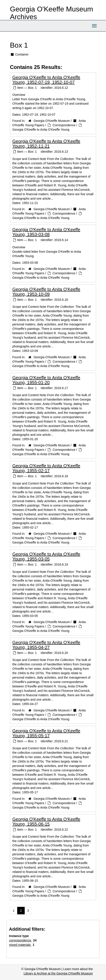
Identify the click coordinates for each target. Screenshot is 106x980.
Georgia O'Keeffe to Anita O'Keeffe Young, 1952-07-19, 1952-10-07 (46, 80)
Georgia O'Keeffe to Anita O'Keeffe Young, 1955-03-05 (46, 557)
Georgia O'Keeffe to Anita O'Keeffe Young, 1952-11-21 (46, 144)
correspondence (20, 940)
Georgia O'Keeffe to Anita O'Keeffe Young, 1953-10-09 (46, 292)
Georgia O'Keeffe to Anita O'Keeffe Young (41, 130)
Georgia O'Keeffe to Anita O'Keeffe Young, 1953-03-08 (46, 232)
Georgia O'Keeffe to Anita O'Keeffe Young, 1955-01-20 (46, 380)
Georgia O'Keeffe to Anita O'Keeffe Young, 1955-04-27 (46, 645)
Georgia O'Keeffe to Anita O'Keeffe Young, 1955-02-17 (46, 468)
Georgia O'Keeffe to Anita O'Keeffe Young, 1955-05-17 (46, 733)
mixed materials (20, 945)
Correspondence (64, 125)
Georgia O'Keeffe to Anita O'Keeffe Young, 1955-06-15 (46, 822)
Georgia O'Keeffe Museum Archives (51, 13)
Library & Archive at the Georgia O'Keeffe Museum (58, 973)
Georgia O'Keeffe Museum (52, 121)
